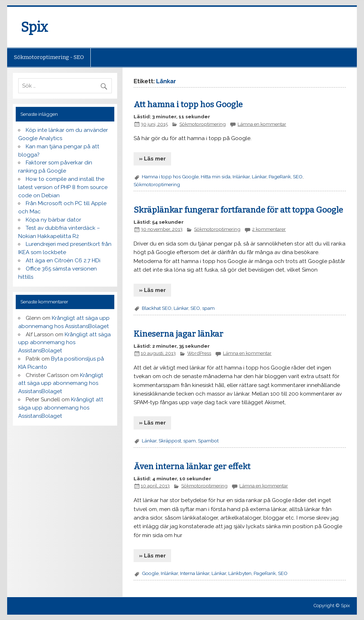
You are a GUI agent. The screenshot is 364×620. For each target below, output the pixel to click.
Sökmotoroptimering (203, 124)
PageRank (280, 177)
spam (208, 308)
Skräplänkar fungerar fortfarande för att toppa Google (238, 210)
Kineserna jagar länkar (178, 334)
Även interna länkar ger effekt (192, 467)
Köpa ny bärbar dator (53, 220)
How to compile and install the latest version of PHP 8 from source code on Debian (63, 187)
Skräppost (170, 441)
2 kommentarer (269, 229)
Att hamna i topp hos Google (188, 105)
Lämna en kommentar (262, 124)
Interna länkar (195, 573)
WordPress (199, 353)
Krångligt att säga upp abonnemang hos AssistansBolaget (64, 343)
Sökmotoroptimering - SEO (49, 57)
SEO (298, 177)
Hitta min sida (216, 177)
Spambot (208, 441)
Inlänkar (241, 177)
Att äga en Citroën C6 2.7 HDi (63, 261)
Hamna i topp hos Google (170, 177)
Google (150, 573)
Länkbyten (240, 573)
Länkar (259, 177)
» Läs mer (152, 159)
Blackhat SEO (157, 308)
